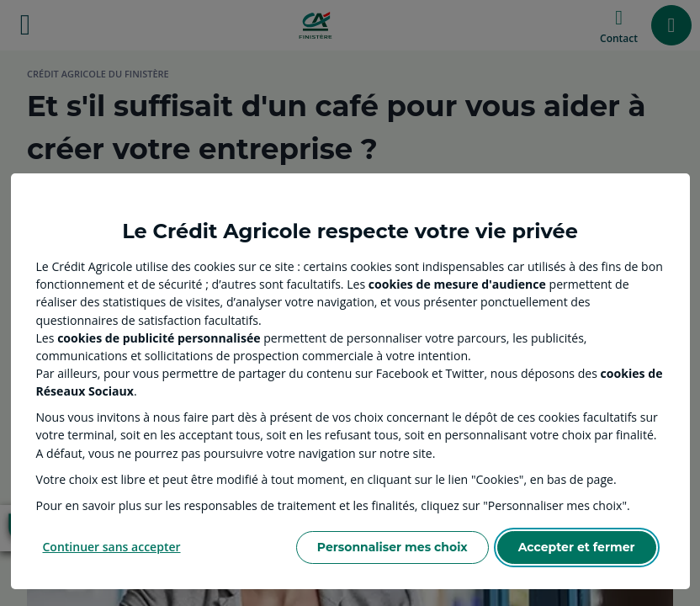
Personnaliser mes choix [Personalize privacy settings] (392, 547)
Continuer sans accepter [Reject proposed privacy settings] (112, 547)
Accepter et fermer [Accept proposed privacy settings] (577, 547)
